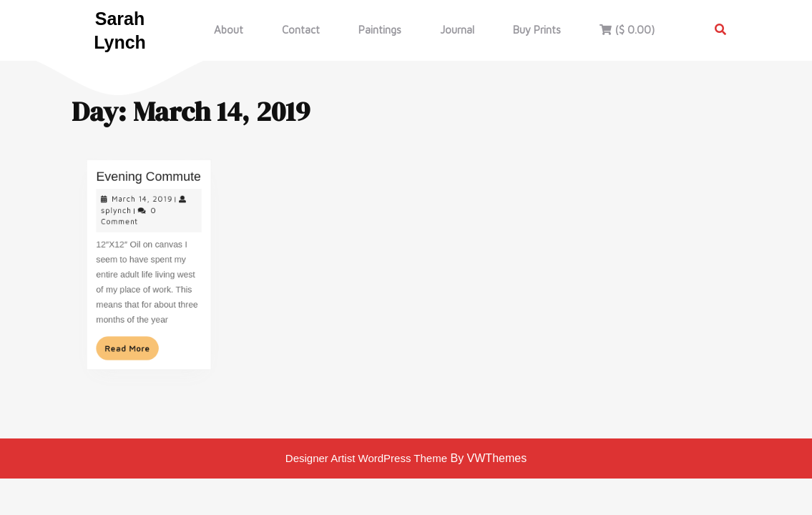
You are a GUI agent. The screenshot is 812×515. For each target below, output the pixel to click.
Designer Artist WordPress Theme (366, 458)
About (229, 30)
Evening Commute (148, 185)
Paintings (380, 30)
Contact (301, 30)
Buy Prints (537, 30)
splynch (119, 215)
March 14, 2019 (143, 205)
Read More (133, 342)
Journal (457, 30)
